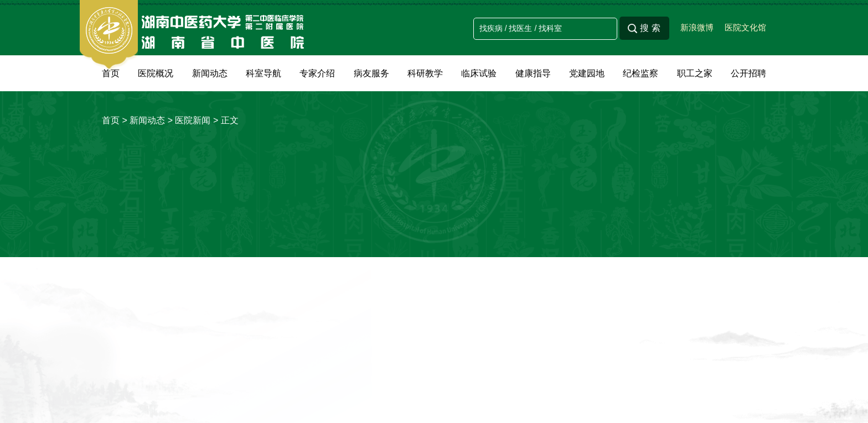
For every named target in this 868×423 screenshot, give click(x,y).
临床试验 (479, 73)
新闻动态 (210, 73)
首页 (111, 73)
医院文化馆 (745, 27)
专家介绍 (317, 73)
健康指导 (533, 73)
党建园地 (587, 73)
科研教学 (425, 73)
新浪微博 (697, 27)
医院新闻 (193, 120)
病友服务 (371, 73)
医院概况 (156, 73)
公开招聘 (748, 73)
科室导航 (263, 73)
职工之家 (695, 73)
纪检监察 (640, 73)
